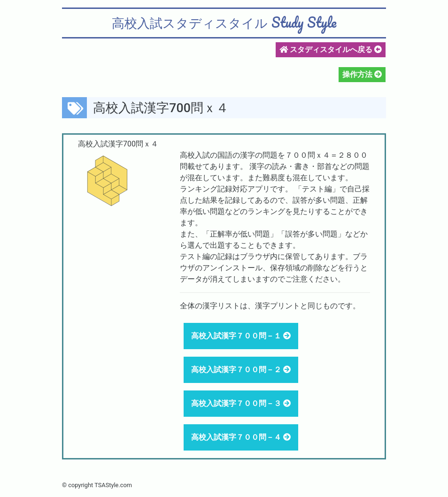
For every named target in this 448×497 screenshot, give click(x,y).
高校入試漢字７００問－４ (237, 437)
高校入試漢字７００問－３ (237, 403)
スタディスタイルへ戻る (331, 50)
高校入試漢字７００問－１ (237, 336)
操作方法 (358, 74)
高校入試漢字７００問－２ (237, 370)
